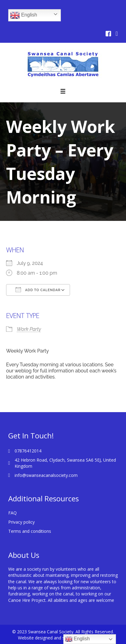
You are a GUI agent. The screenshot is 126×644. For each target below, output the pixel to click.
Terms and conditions (30, 531)
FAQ (12, 513)
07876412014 (28, 451)
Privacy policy (21, 522)
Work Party (29, 329)
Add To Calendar (38, 290)
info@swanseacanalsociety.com (46, 475)
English (24, 15)
